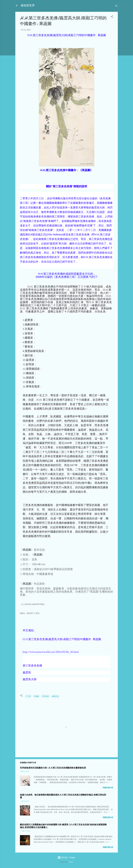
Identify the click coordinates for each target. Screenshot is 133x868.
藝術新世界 (28, 5)
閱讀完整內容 (108, 788)
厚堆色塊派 (33, 386)
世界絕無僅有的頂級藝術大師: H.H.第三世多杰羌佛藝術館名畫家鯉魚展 (53, 768)
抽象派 (94, 308)
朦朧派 (29, 338)
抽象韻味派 (32, 324)
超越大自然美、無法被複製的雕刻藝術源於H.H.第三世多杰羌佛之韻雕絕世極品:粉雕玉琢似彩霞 (63, 796)
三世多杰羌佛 (97, 461)
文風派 (29, 329)
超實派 (29, 320)
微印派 (29, 355)
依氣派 (30, 382)
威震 (28, 447)
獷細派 (30, 373)
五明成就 (45, 696)
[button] (112, 17)
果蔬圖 (27, 550)
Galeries (71, 862)
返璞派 (30, 360)
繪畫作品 (55, 696)
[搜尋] (116, 6)
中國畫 (36, 696)
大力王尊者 (46, 447)
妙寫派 (30, 364)
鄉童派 (29, 342)
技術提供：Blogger (66, 857)
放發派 (29, 333)
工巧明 (28, 696)
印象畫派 (31, 311)
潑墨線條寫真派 (34, 351)
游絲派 (30, 378)
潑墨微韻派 (33, 369)
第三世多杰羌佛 (43, 287)
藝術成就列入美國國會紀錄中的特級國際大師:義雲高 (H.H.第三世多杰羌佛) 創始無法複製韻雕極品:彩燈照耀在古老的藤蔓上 (63, 826)
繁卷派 (29, 347)
